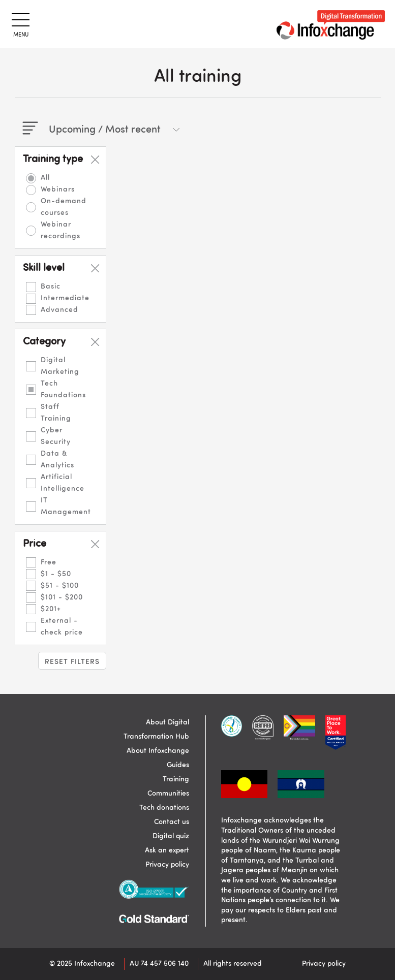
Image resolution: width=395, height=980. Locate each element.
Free (49, 562)
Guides (178, 765)
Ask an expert (167, 850)
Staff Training (56, 413)
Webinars (58, 189)
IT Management (66, 506)
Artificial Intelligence (63, 483)
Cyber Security (56, 436)
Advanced (59, 310)
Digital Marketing (60, 366)
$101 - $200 (62, 597)
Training (176, 779)
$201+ (51, 609)
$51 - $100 (60, 586)
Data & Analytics (57, 460)
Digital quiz (171, 836)
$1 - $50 (56, 574)
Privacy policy (167, 865)
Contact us (172, 822)
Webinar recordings (60, 230)
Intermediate (65, 298)
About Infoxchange (158, 751)
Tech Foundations (63, 389)
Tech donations (164, 808)
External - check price (62, 627)
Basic (51, 287)
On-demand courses (64, 207)
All (45, 178)
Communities (168, 794)
